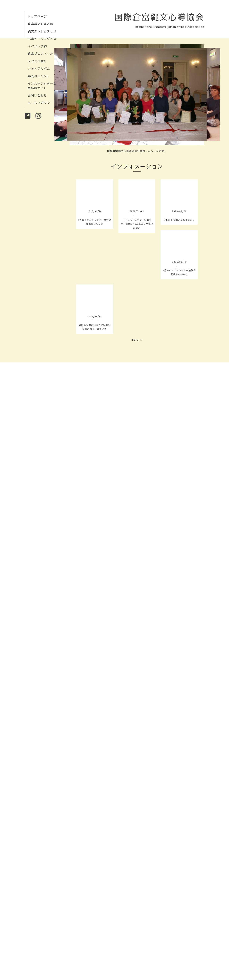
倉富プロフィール (41, 54)
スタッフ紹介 (37, 61)
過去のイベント (39, 76)
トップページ (37, 16)
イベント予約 (37, 46)
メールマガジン (39, 103)
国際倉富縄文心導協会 (159, 17)
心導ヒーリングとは (42, 39)
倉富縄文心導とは (41, 24)
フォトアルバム (39, 68)
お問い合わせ (37, 95)
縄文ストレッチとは (42, 31)
